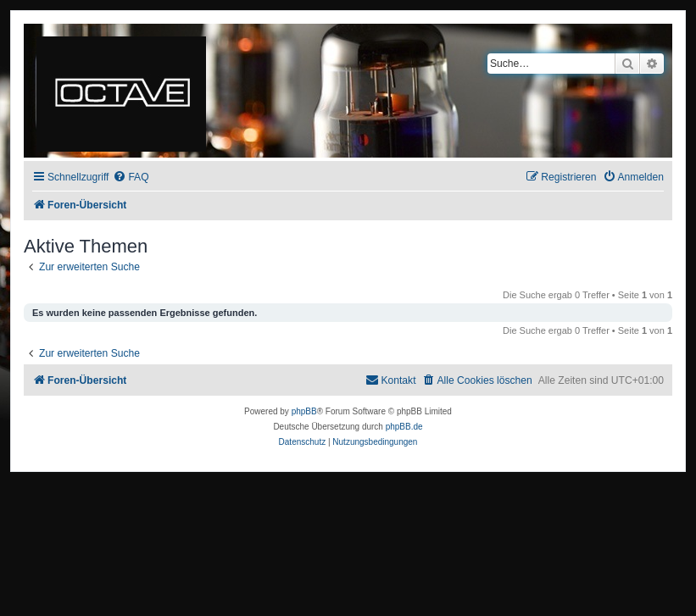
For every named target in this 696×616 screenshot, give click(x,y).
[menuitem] (131, 178)
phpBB (304, 411)
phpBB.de (404, 427)
